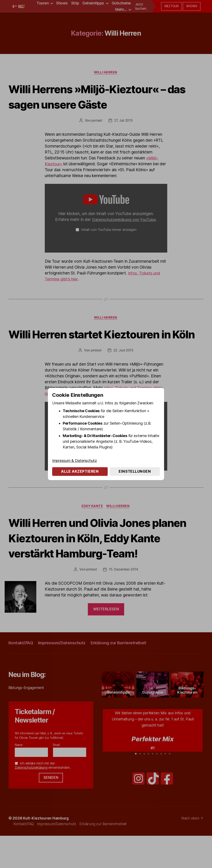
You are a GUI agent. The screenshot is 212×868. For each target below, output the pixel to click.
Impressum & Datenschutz (75, 461)
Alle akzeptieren (80, 471)
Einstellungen (135, 471)
